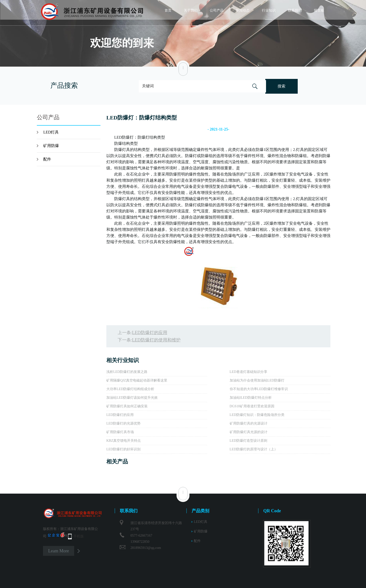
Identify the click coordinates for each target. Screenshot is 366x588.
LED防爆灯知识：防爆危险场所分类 (257, 415)
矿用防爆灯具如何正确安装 (127, 406)
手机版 (79, 536)
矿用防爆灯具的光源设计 (249, 423)
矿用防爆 (51, 146)
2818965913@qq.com (146, 548)
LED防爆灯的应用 (150, 333)
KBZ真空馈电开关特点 (124, 441)
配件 (47, 159)
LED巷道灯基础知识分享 (248, 372)
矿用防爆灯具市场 (120, 432)
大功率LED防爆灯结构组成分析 (130, 389)
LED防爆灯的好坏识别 (123, 449)
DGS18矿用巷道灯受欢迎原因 (252, 406)
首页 (168, 10)
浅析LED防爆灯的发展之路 (127, 372)
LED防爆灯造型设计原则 (248, 441)
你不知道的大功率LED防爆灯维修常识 (259, 389)
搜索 (282, 86)
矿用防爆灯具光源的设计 (249, 432)
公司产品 (217, 10)
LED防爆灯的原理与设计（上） (254, 449)
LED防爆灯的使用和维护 (156, 340)
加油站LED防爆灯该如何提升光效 (132, 398)
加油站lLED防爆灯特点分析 (251, 398)
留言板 (319, 10)
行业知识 (269, 10)
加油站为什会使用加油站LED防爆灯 (257, 380)
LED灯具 (51, 132)
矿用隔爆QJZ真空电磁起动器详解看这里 (137, 380)
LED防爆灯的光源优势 (123, 423)
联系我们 (295, 10)
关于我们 (191, 10)
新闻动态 (243, 10)
